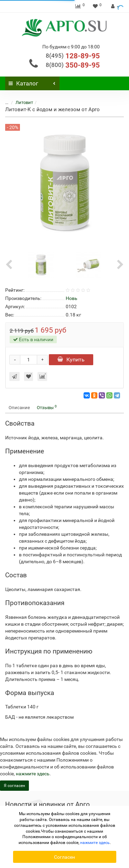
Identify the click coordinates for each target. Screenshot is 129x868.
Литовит (24, 102)
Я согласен (14, 786)
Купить (71, 360)
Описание (19, 408)
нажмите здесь (33, 774)
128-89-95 (73, 56)
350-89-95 (73, 65)
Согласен (64, 857)
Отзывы (47, 407)
